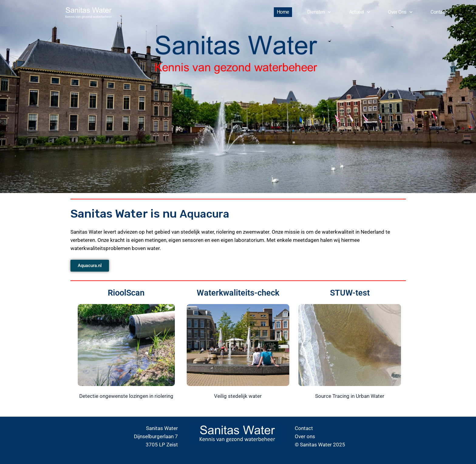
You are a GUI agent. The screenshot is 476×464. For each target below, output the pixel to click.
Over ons (400, 12)
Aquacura (207, 214)
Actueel (359, 12)
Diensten (319, 12)
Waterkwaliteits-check (238, 292)
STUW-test (350, 292)
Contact (438, 12)
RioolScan (126, 292)
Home (283, 12)
